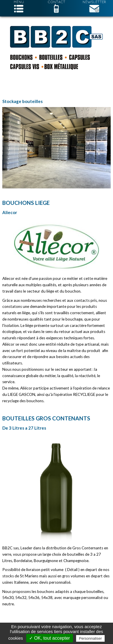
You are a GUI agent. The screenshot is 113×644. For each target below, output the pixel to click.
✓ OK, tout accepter (50, 638)
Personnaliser (91, 638)
